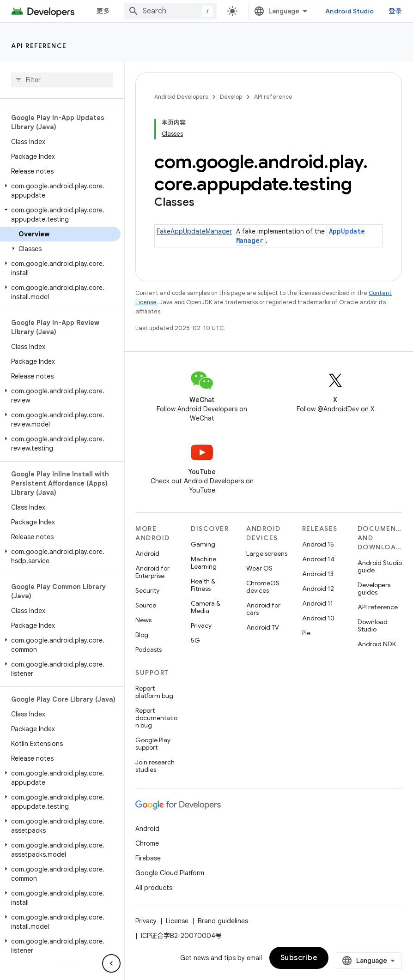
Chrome (147, 843)
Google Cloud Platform (170, 873)
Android (147, 553)
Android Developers (181, 97)
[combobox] (170, 11)
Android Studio (350, 11)
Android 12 (318, 589)
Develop (231, 97)
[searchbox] (62, 80)
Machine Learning (204, 563)
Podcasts (149, 649)
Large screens (267, 553)
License (177, 921)
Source (146, 605)
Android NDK (377, 644)
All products (154, 888)
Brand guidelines (223, 921)
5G (195, 640)
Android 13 (318, 574)
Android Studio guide (380, 566)
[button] (60, 191)
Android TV (263, 627)
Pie (306, 633)
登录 (396, 11)
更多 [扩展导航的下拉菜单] (103, 11)
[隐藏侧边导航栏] (111, 963)
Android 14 (318, 559)
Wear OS (259, 568)
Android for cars (263, 609)
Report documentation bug (156, 718)
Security (147, 590)
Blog (142, 635)
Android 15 (318, 544)
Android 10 (318, 618)
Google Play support (153, 744)
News (143, 620)
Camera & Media (206, 607)
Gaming (203, 544)
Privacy (201, 625)
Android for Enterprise (152, 572)
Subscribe (299, 958)
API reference (39, 46)
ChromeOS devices (263, 587)
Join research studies (155, 766)
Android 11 (318, 603)
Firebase (148, 858)
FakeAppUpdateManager (194, 231)
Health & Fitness (203, 585)
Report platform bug (154, 692)
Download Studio (373, 625)
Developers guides (374, 589)
